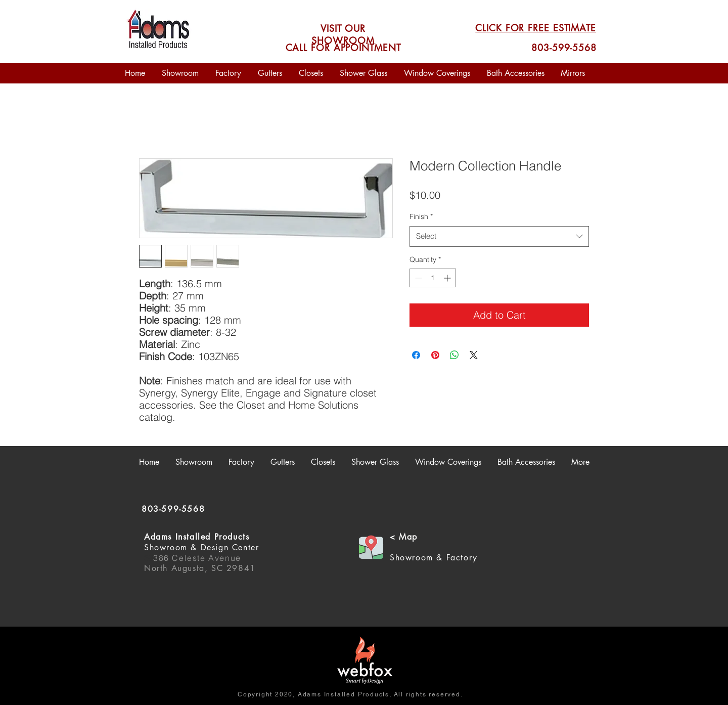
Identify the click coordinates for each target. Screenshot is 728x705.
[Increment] (448, 278)
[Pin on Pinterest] (435, 355)
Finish (421, 216)
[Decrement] (417, 278)
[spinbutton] (433, 278)
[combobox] (499, 236)
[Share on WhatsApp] (454, 355)
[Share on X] (474, 355)
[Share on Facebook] (416, 355)
